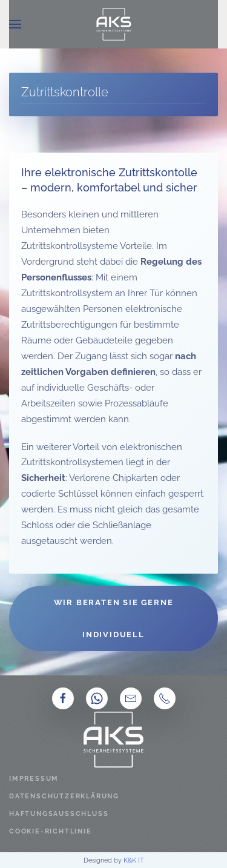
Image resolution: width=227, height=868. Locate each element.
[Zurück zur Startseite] (114, 24)
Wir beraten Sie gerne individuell (114, 618)
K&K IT (134, 860)
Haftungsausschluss (59, 814)
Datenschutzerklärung (64, 796)
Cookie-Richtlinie (51, 831)
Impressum (34, 779)
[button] (15, 24)
